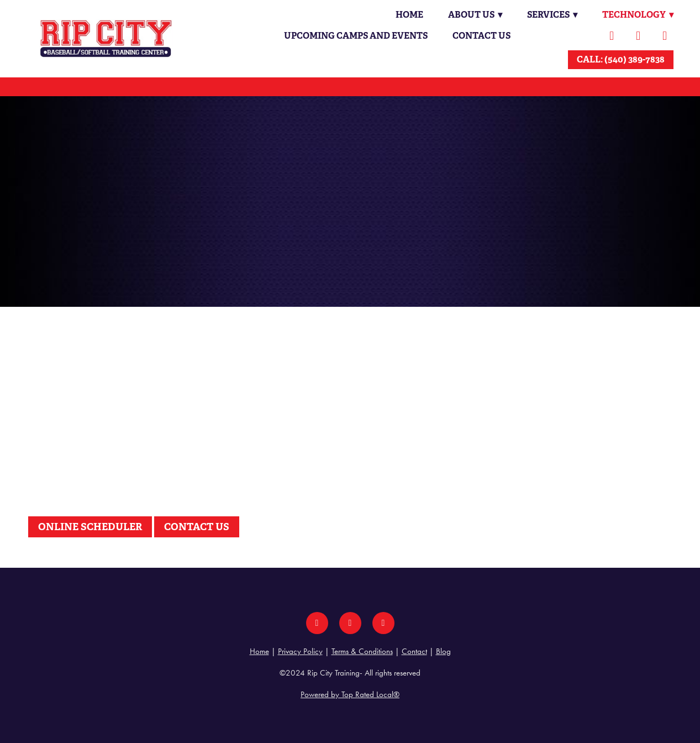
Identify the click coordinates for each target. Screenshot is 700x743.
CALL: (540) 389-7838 (621, 59)
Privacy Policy (300, 651)
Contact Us (481, 36)
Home (407, 15)
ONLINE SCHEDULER (90, 527)
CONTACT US (197, 527)
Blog (443, 651)
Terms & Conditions (362, 651)
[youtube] (665, 36)
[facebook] (612, 36)
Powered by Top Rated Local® (350, 694)
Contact (414, 651)
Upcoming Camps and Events (356, 36)
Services (551, 15)
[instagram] (638, 36)
